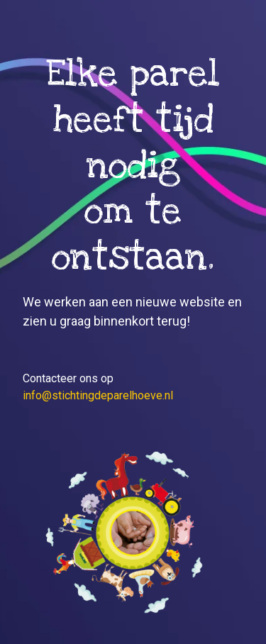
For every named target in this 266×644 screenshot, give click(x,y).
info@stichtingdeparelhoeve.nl (98, 395)
